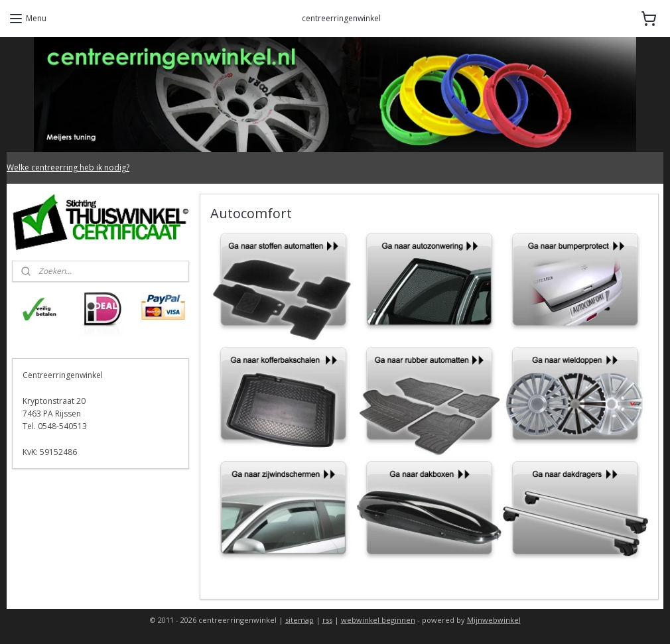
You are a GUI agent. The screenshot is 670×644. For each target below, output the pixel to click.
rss (327, 620)
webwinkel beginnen (378, 620)
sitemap (300, 620)
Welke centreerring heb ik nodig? (68, 167)
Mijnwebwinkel (494, 620)
